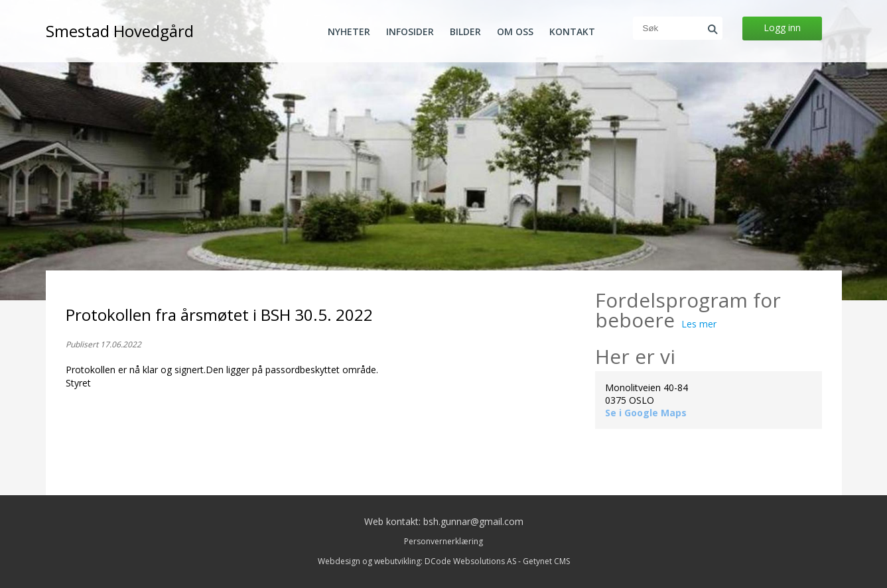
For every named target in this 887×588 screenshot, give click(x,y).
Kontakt (572, 32)
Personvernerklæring (443, 541)
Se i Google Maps (646, 413)
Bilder (465, 32)
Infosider (410, 32)
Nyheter (349, 32)
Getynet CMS (546, 561)
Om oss (515, 32)
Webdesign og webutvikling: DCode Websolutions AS (417, 561)
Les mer (699, 324)
